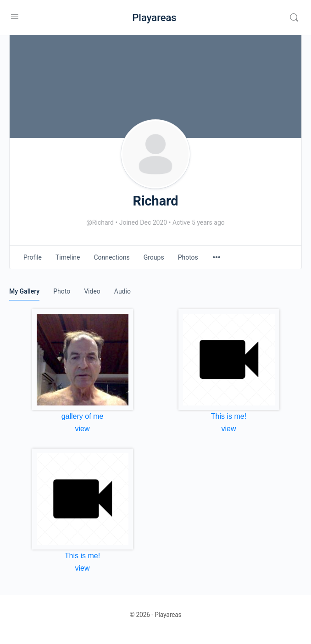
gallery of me (83, 416)
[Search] (294, 17)
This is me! (229, 416)
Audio (122, 291)
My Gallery (24, 291)
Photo (62, 291)
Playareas (154, 18)
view (82, 429)
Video (92, 291)
